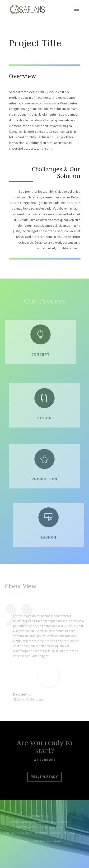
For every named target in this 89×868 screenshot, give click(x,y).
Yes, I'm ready (44, 777)
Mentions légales (48, 841)
